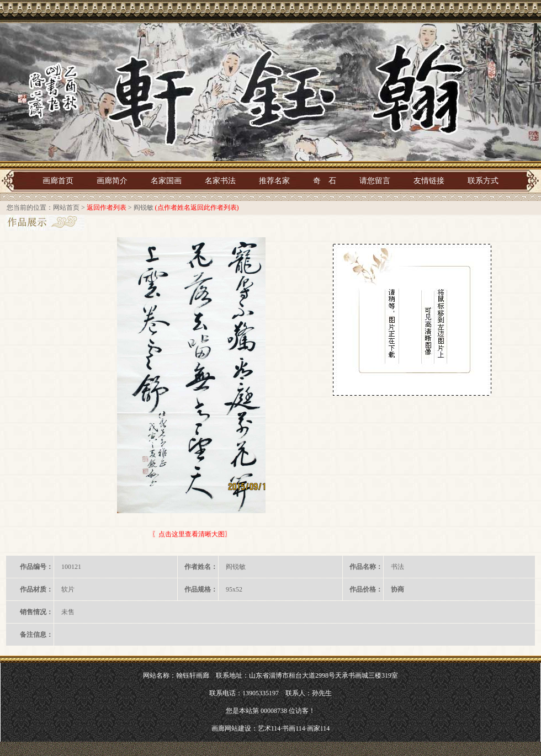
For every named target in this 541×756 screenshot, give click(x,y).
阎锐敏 (144, 207)
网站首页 (66, 207)
